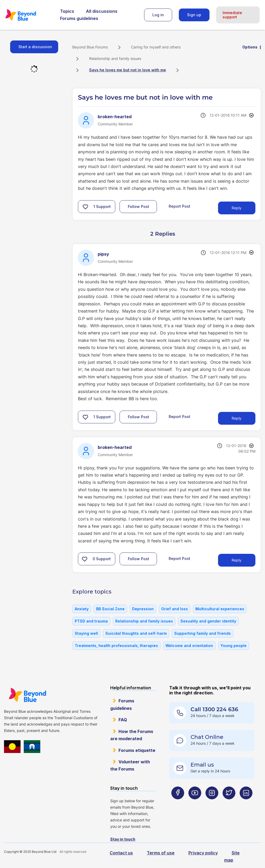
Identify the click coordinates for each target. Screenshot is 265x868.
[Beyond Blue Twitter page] (229, 803)
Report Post (179, 206)
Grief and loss (175, 609)
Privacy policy (203, 853)
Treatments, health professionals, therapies (116, 646)
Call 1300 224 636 (214, 709)
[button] (85, 207)
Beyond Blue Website (27, 695)
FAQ (123, 720)
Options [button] (250, 47)
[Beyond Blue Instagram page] (212, 803)
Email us (202, 765)
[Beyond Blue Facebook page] (178, 803)
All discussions (102, 11)
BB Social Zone (110, 609)
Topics (67, 11)
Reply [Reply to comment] (237, 418)
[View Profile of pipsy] (103, 254)
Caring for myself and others (156, 47)
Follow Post (139, 206)
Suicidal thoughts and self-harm (136, 633)
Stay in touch (123, 839)
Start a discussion (35, 47)
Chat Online (207, 737)
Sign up (194, 15)
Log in (158, 15)
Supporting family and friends (203, 633)
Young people (234, 646)
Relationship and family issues (115, 58)
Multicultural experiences (220, 609)
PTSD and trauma (91, 621)
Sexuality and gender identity (208, 621)
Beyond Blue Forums (28, 15)
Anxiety (82, 609)
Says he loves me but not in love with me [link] (128, 70)
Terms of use (161, 853)
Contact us (121, 853)
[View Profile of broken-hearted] (115, 117)
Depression (143, 609)
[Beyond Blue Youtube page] (195, 803)
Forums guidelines (79, 18)
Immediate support (232, 15)
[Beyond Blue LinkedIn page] (246, 803)
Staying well (86, 633)
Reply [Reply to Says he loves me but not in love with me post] (237, 208)
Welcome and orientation (189, 646)
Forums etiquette (137, 750)
